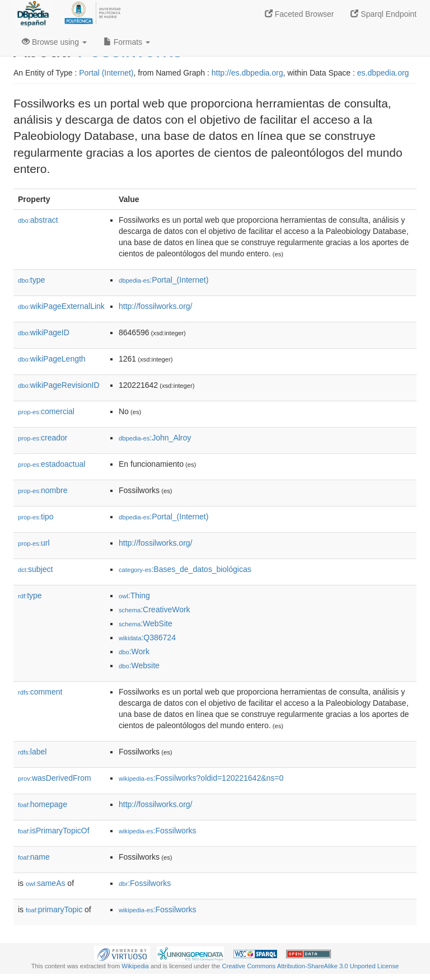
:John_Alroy (155, 438)
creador (43, 438)
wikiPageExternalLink (61, 306)
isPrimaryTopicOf (54, 831)
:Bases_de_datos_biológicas (185, 569)
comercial (46, 411)
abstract (38, 220)
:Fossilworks (158, 831)
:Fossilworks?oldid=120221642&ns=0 (201, 778)
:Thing (134, 595)
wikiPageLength (52, 359)
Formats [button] (127, 42)
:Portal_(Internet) (163, 280)
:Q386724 (147, 637)
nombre (43, 490)
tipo (36, 517)
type (31, 280)
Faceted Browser (300, 14)
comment (40, 692)
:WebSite (146, 623)
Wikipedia (135, 966)
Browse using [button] (54, 42)
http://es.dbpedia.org (247, 73)
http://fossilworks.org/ (156, 306)
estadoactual (52, 464)
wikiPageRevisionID (59, 385)
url (34, 543)
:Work (134, 651)
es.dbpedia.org (383, 73)
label (32, 752)
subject (35, 569)
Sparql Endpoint (384, 14)
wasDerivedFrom (55, 778)
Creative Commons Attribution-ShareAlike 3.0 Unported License (310, 966)
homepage (43, 804)
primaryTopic (54, 909)
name (34, 857)
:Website (139, 665)
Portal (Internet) (106, 73)
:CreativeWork (155, 609)
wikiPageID (44, 332)
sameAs (45, 883)
